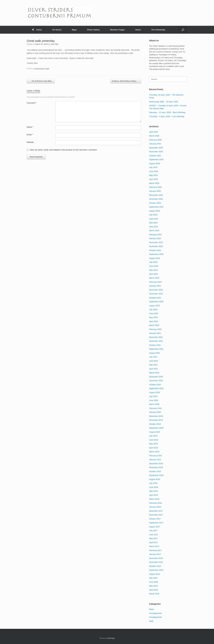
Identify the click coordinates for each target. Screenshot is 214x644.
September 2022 (156, 302)
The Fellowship (158, 30)
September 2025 (156, 159)
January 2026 (155, 144)
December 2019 (156, 416)
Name (30, 127)
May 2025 (153, 175)
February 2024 (155, 235)
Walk (47, 69)
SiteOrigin (111, 638)
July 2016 (153, 578)
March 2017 (154, 546)
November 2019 (156, 420)
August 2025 (154, 163)
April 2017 (153, 542)
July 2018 (153, 483)
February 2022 (155, 329)
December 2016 (156, 558)
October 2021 (155, 345)
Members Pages (117, 30)
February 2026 (155, 140)
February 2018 (155, 503)
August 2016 (154, 574)
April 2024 (153, 227)
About (138, 30)
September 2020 (156, 388)
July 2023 (153, 262)
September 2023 (156, 254)
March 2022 (154, 325)
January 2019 (155, 459)
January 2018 (155, 507)
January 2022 (155, 333)
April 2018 (153, 495)
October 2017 (155, 519)
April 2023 (153, 274)
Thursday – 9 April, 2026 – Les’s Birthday (167, 116)
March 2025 (154, 183)
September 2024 (156, 207)
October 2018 (155, 471)
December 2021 (156, 337)
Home (37, 30)
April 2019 (153, 448)
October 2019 (155, 424)
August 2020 (154, 392)
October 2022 (155, 298)
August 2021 (154, 353)
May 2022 (153, 317)
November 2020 (156, 381)
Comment (32, 103)
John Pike (54, 44)
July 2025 (153, 167)
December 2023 (156, 242)
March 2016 (154, 594)
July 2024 (153, 215)
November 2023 (156, 246)
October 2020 (155, 385)
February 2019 (155, 456)
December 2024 (156, 195)
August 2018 (154, 479)
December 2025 (156, 148)
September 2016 (156, 570)
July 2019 (153, 436)
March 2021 (154, 373)
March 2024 (154, 231)
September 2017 (156, 523)
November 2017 (156, 515)
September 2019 (156, 428)
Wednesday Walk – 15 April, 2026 (163, 102)
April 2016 (153, 590)
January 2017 (155, 554)
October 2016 (155, 566)
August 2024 (154, 211)
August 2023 (154, 258)
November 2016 (156, 562)
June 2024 (154, 219)
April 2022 (153, 321)
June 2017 (154, 535)
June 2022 (154, 314)
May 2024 (153, 223)
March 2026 (154, 136)
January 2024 (155, 238)
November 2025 (156, 152)
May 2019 (153, 444)
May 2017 (153, 538)
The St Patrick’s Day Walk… (41, 81)
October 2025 (155, 156)
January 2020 (155, 412)
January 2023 (155, 286)
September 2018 (156, 475)
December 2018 (156, 464)
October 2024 (155, 203)
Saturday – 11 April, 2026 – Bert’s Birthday (167, 112)
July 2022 (153, 309)
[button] (183, 30)
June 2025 (154, 171)
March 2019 (154, 452)
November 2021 (156, 341)
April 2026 (153, 132)
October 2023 (155, 250)
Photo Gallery (93, 30)
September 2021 (156, 349)
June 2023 (154, 266)
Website (30, 142)
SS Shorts (57, 30)
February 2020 (155, 408)
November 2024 (156, 199)
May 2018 (153, 491)
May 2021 (153, 365)
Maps (74, 30)
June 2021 (154, 361)
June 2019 (154, 440)
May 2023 (153, 270)
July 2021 (153, 357)
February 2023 (155, 282)
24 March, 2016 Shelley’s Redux (126, 81)
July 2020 (153, 396)
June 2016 (154, 582)
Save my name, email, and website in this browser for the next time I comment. (63, 150)
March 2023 (154, 278)
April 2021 (153, 369)
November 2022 (156, 294)
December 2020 (156, 377)
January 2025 (155, 191)
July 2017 (153, 531)
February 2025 (155, 187)
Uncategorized (155, 617)
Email (30, 135)
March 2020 (154, 404)
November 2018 (156, 467)
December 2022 (156, 290)
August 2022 (154, 306)
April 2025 (153, 179)
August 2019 (154, 432)
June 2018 (154, 487)
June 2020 (154, 400)
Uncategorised (39, 69)
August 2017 (154, 527)
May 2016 (153, 586)
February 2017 (155, 550)
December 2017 (156, 511)
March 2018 (154, 499)
